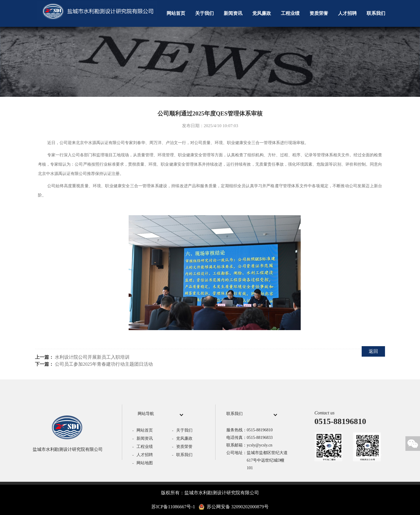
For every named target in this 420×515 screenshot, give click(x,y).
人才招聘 (347, 13)
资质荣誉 (319, 13)
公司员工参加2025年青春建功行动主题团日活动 (104, 364)
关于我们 (204, 13)
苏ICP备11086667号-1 (173, 507)
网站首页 (176, 13)
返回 (373, 351)
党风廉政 (262, 13)
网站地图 (145, 463)
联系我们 (376, 13)
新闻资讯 (233, 13)
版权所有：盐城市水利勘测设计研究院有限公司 (210, 493)
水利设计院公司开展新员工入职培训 (92, 357)
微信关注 (413, 444)
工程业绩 (290, 13)
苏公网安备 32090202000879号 (234, 507)
